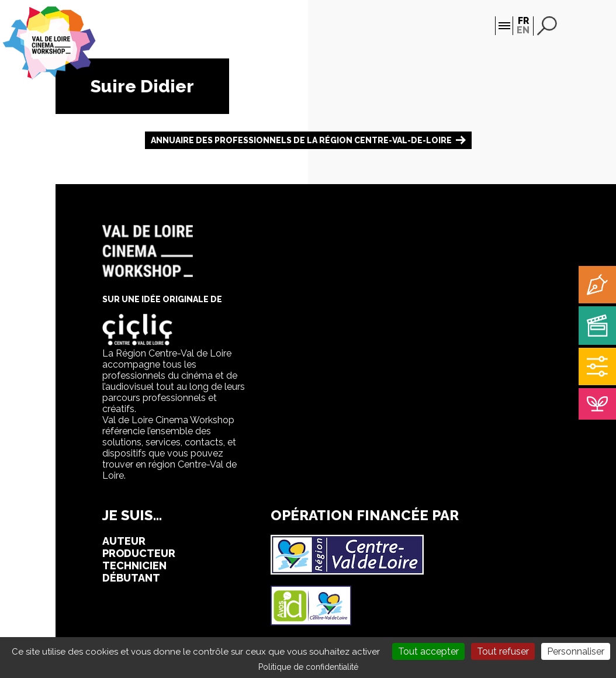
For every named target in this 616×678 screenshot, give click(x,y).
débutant (131, 578)
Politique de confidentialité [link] (308, 667)
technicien (134, 565)
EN (523, 30)
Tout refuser (503, 651)
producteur (139, 553)
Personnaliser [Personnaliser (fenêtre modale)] (576, 651)
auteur (124, 541)
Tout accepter (428, 651)
